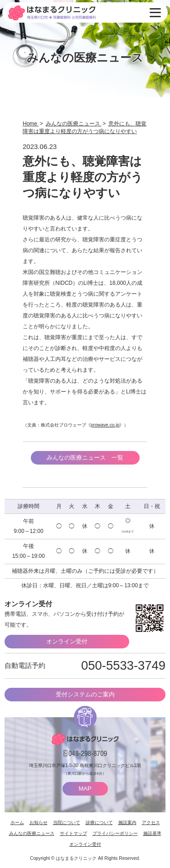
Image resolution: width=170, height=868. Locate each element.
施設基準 (152, 833)
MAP (85, 789)
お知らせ (39, 822)
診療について (99, 822)
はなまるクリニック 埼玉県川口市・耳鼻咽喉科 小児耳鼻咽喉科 (52, 13)
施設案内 (127, 822)
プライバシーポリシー (115, 833)
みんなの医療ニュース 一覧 (85, 458)
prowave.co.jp (105, 425)
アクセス (151, 822)
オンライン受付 (67, 641)
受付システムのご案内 (85, 694)
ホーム (17, 822)
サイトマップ (73, 833)
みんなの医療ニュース (32, 833)
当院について (67, 822)
